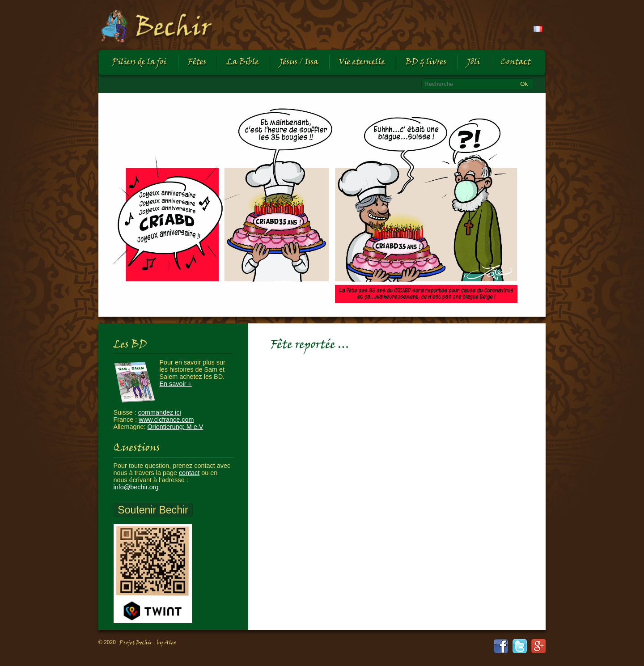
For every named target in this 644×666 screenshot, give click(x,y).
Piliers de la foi (139, 62)
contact (189, 473)
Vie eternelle (362, 62)
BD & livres (426, 62)
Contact (516, 62)
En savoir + (176, 384)
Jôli (473, 62)
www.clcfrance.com (166, 420)
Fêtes (197, 62)
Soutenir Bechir (153, 510)
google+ (538, 646)
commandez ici (160, 412)
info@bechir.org (136, 487)
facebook (501, 646)
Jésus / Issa (299, 62)
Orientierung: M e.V (176, 427)
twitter (520, 646)
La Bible (243, 62)
